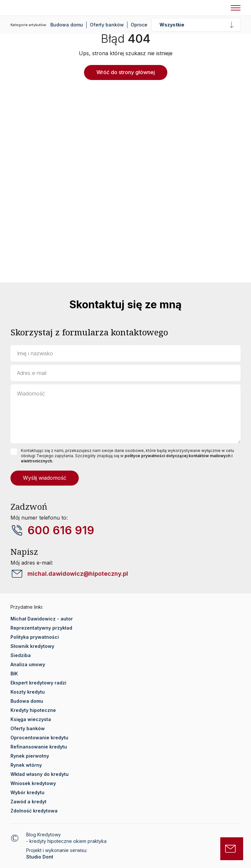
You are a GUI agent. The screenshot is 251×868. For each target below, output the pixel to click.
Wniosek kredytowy (33, 783)
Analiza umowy (28, 664)
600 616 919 (61, 530)
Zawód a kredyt (28, 802)
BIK (14, 674)
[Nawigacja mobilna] (236, 8)
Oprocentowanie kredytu (39, 738)
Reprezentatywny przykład (41, 628)
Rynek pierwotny (30, 756)
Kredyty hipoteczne (33, 710)
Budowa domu (67, 25)
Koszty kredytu (28, 692)
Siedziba (21, 655)
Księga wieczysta (31, 719)
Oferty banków (107, 25)
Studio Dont (40, 857)
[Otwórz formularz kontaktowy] (232, 849)
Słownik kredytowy (32, 646)
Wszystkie (172, 25)
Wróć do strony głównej (126, 72)
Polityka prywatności (35, 637)
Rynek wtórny (26, 765)
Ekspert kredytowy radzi (38, 683)
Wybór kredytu (27, 792)
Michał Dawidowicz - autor (42, 619)
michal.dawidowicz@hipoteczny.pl (78, 574)
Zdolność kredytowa (34, 811)
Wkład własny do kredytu (40, 774)
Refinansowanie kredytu (39, 747)
